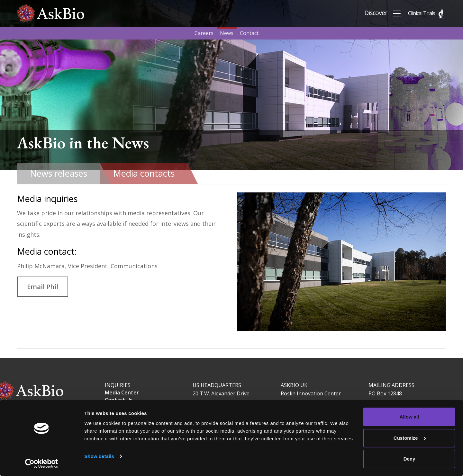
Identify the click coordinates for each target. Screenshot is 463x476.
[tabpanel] (232, 266)
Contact (249, 33)
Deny (409, 459)
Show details (99, 456)
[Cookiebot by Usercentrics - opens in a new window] (42, 463)
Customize (410, 438)
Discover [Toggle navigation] (383, 13)
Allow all (409, 417)
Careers (204, 33)
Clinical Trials (422, 13)
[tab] (58, 174)
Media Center (122, 392)
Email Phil (43, 286)
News (227, 33)
